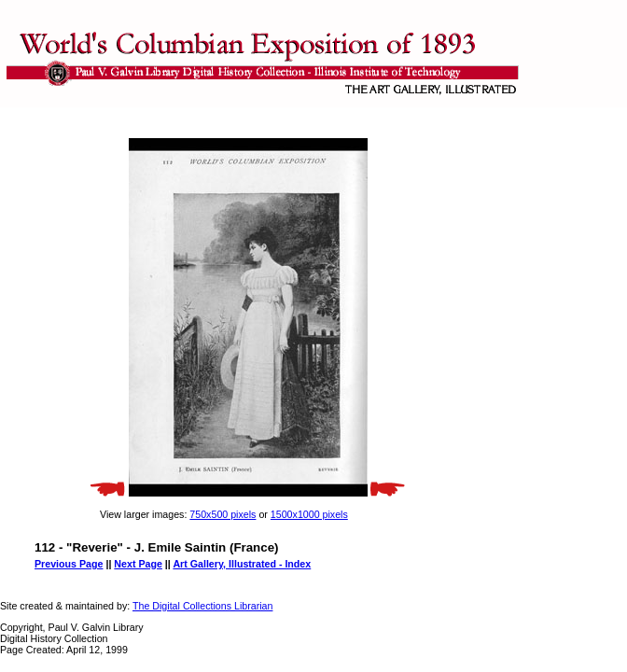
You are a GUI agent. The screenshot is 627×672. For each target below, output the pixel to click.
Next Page (138, 564)
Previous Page (69, 564)
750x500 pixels (223, 514)
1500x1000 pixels (309, 514)
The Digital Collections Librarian (202, 606)
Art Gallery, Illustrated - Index (242, 564)
